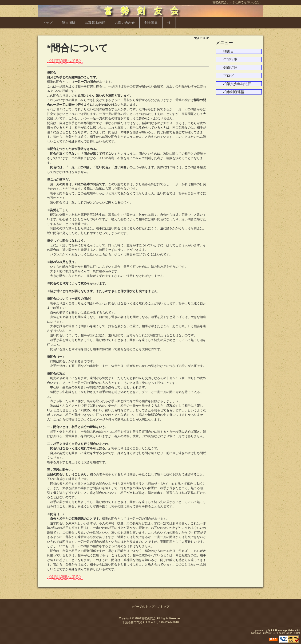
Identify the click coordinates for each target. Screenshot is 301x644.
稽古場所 (69, 23)
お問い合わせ (125, 23)
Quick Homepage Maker (281, 630)
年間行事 (230, 59)
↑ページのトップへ (145, 607)
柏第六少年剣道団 (237, 84)
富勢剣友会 (149, 618)
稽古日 (228, 51)
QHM (297, 633)
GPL (291, 633)
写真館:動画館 (95, 23)
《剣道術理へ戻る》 (65, 61)
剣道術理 (230, 68)
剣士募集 (151, 23)
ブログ (228, 76)
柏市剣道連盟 (234, 92)
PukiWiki (266, 633)
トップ (48, 23)
